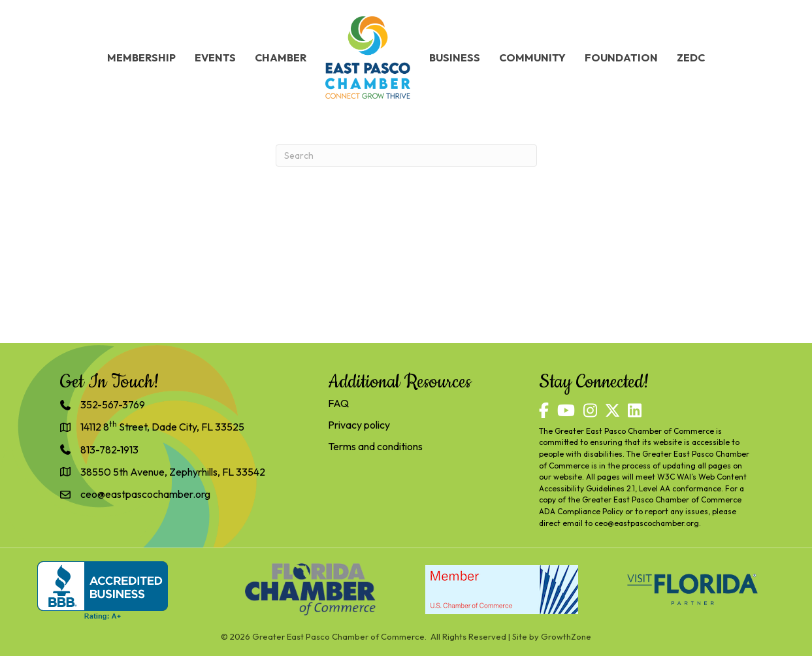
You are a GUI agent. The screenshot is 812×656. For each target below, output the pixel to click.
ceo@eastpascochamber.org (647, 523)
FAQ (338, 403)
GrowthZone (566, 636)
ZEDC (691, 57)
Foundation (621, 57)
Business (455, 57)
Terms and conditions (375, 446)
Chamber (281, 57)
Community (532, 57)
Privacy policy (359, 425)
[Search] (406, 156)
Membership (141, 57)
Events (215, 57)
